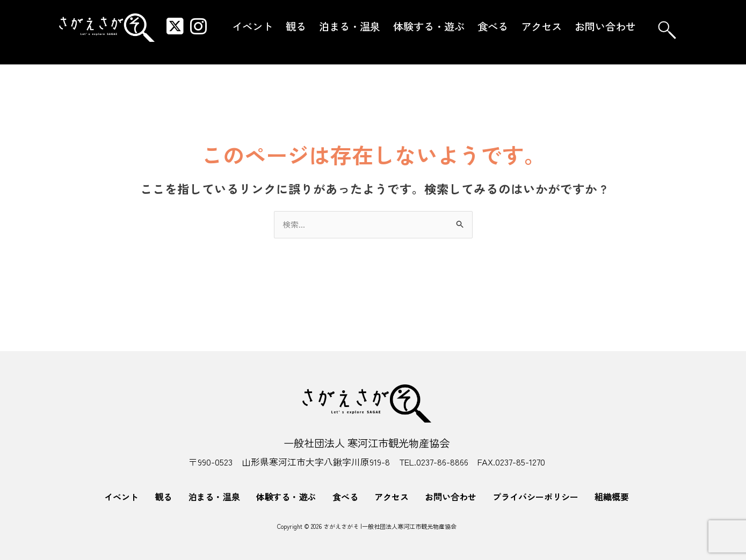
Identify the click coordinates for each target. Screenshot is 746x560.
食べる (493, 26)
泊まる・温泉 (350, 26)
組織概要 (612, 497)
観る (296, 26)
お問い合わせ (605, 26)
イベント (252, 26)
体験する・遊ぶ (429, 26)
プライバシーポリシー (535, 497)
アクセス (541, 26)
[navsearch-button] (667, 30)
